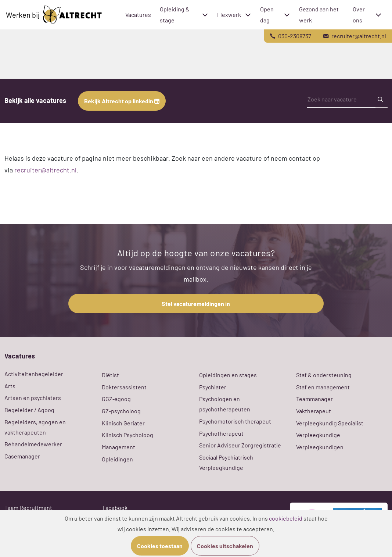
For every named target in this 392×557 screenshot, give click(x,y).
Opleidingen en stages (228, 375)
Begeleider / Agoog (29, 410)
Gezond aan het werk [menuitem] (319, 15)
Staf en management (323, 387)
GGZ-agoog (116, 399)
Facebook (115, 508)
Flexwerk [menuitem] (229, 15)
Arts (10, 386)
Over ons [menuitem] (359, 15)
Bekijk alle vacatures (35, 100)
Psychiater (213, 387)
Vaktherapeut (314, 411)
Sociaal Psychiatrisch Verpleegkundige (226, 462)
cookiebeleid (286, 518)
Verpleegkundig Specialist (330, 423)
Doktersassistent (124, 387)
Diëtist (110, 375)
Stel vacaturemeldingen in (196, 304)
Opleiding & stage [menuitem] (175, 15)
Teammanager (314, 399)
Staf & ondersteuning (324, 375)
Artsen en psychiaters (33, 398)
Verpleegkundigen (320, 447)
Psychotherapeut (221, 433)
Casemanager (22, 456)
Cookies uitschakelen (225, 546)
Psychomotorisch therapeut (235, 421)
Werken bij (54, 15)
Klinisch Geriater (123, 423)
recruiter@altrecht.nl (45, 170)
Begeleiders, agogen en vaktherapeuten (35, 427)
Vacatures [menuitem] (138, 15)
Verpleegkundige (318, 435)
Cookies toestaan (160, 546)
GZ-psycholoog (121, 411)
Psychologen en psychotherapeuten (225, 404)
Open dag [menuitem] (267, 15)
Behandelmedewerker (33, 444)
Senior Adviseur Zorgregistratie (240, 445)
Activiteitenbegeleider (34, 374)
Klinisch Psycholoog (127, 435)
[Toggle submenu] (205, 15)
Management (118, 447)
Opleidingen (117, 459)
